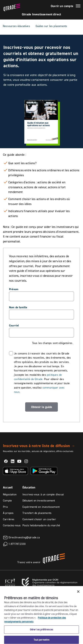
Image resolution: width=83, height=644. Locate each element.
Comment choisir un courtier (39, 519)
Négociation (10, 494)
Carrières (9, 519)
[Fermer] (78, 597)
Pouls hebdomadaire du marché (41, 525)
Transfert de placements (37, 513)
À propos (8, 513)
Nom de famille (18, 307)
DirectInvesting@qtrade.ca (24, 537)
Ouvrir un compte (62, 6)
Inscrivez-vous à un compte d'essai (43, 494)
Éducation (29, 487)
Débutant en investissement (39, 500)
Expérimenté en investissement (41, 507)
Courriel (14, 325)
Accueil (8, 487)
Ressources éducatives (16, 26)
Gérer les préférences (42, 635)
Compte (7, 500)
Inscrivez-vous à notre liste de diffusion (39, 446)
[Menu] (78, 7)
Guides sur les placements (51, 26)
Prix (5, 507)
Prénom (14, 289)
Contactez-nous (12, 525)
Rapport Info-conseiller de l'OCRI (46, 590)
